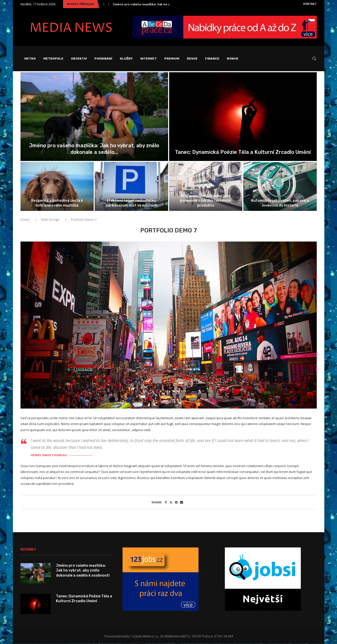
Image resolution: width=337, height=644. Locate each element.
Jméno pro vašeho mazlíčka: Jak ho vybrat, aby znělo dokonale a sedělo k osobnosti (83, 571)
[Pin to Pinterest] (176, 502)
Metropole (53, 59)
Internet (148, 59)
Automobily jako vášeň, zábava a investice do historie (280, 203)
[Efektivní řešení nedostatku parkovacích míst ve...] (131, 187)
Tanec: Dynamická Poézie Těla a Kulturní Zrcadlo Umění (243, 152)
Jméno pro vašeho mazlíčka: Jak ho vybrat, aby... (150, 4)
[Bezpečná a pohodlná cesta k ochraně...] (57, 187)
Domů (25, 220)
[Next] (109, 4)
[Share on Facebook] (166, 502)
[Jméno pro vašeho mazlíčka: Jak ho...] (94, 117)
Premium (172, 59)
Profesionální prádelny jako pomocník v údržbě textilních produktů (206, 201)
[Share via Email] (182, 502)
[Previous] (104, 4)
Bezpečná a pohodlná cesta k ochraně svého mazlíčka (57, 203)
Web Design (50, 220)
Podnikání (103, 59)
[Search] (314, 59)
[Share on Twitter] (171, 502)
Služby (126, 59)
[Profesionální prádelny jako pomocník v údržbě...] (206, 187)
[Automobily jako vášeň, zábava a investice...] (280, 187)
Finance (212, 59)
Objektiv (79, 59)
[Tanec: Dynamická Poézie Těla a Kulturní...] (243, 117)
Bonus (233, 59)
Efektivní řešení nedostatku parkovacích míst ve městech (131, 203)
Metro (30, 59)
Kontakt (310, 4)
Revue (192, 59)
